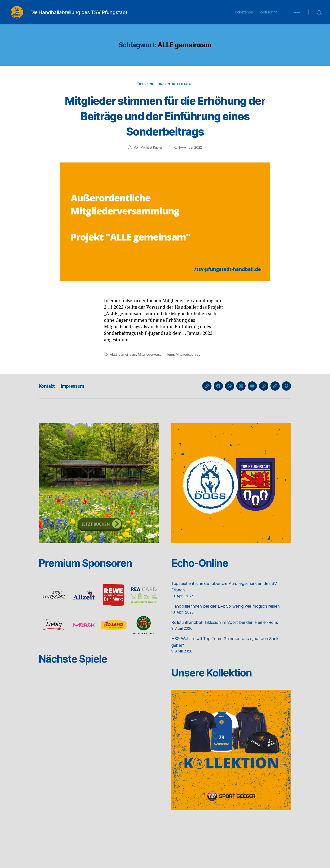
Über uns (146, 91)
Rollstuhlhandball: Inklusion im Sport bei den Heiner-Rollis (230, 629)
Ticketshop (244, 15)
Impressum (77, 393)
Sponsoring (268, 15)
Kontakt (48, 393)
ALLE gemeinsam (123, 361)
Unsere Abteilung (175, 91)
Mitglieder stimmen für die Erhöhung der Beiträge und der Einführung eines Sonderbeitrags (165, 122)
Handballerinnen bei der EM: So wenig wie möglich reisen (230, 613)
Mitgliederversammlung (157, 361)
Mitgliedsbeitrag (190, 361)
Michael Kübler (151, 154)
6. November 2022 (188, 154)
